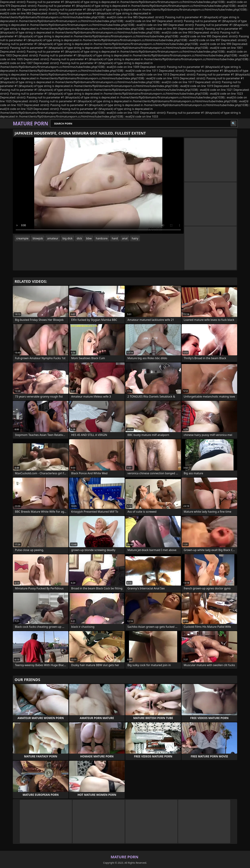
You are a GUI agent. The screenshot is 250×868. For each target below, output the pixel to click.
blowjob (38, 238)
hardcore (102, 238)
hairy (135, 238)
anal (125, 238)
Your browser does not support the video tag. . (98, 186)
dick (79, 238)
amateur (53, 238)
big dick (68, 238)
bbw (89, 238)
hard (115, 238)
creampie (22, 238)
